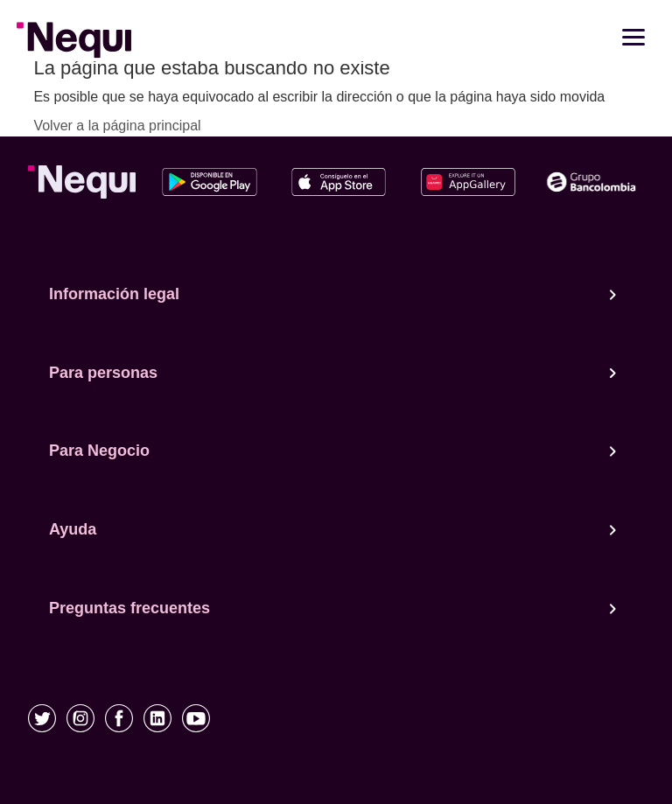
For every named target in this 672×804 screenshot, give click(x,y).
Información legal (332, 295)
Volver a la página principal (117, 126)
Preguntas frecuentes (332, 609)
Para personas (332, 374)
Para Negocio (332, 451)
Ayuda (332, 530)
